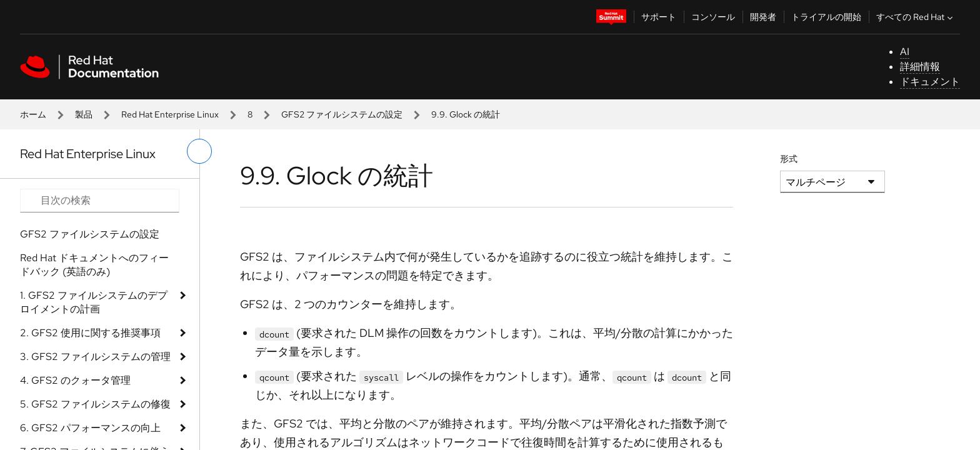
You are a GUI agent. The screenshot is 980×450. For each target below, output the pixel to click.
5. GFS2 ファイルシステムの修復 (95, 404)
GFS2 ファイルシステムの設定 (342, 114)
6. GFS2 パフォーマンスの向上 (90, 428)
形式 (789, 159)
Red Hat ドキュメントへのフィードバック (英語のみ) (94, 265)
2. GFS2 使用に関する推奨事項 (90, 333)
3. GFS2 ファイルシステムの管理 (95, 357)
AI (905, 52)
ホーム (33, 114)
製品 (84, 114)
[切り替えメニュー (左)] (199, 151)
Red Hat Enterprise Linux (170, 114)
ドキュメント (930, 82)
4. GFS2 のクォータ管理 (75, 380)
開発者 (763, 17)
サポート (659, 17)
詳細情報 (920, 67)
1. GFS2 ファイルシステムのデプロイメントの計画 (94, 302)
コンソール (713, 17)
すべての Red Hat (916, 17)
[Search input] (100, 201)
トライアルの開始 (826, 17)
